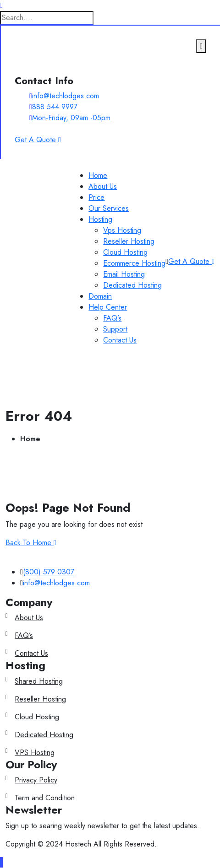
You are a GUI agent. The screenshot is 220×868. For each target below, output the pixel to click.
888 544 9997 (55, 107)
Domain (100, 296)
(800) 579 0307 (49, 572)
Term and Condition (45, 798)
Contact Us (120, 340)
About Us (103, 186)
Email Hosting (124, 274)
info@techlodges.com (66, 96)
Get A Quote (191, 261)
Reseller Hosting (129, 241)
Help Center (108, 307)
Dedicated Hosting (132, 285)
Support (115, 329)
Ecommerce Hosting (134, 263)
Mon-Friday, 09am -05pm (71, 118)
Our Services (109, 208)
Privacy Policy (36, 780)
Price (96, 197)
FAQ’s (112, 318)
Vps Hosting (122, 230)
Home (98, 175)
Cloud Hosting (125, 252)
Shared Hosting (39, 681)
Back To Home (31, 543)
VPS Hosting (35, 753)
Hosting (100, 219)
